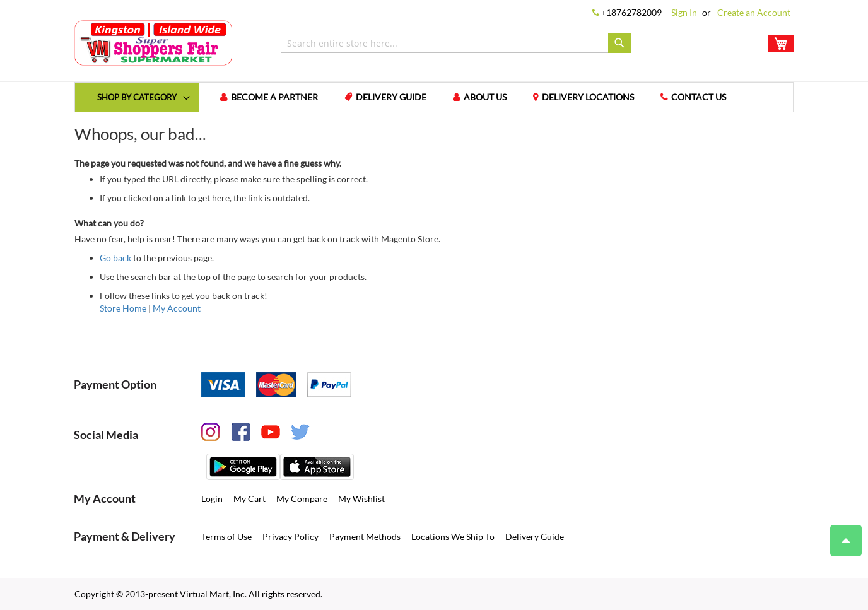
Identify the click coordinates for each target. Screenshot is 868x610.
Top (841, 534)
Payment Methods (365, 536)
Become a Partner (281, 97)
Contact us (705, 97)
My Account (177, 308)
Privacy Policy (290, 536)
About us (491, 97)
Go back (115, 257)
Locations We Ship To (453, 536)
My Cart (249, 498)
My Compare (302, 498)
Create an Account (754, 12)
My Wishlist (361, 498)
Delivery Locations (594, 97)
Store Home (123, 308)
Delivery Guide (397, 97)
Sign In (684, 12)
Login (212, 498)
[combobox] (456, 43)
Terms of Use (226, 536)
